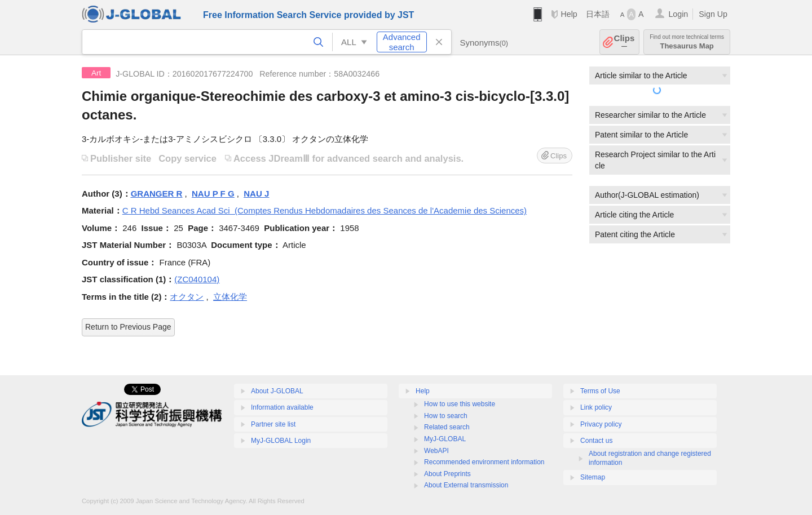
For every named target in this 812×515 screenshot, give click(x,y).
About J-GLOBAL (277, 391)
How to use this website (460, 404)
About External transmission (466, 485)
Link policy (596, 407)
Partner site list (273, 424)
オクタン (187, 297)
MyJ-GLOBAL (445, 439)
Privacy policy (601, 424)
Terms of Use (600, 391)
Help (569, 14)
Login (678, 14)
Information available (282, 407)
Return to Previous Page (128, 327)
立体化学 (230, 297)
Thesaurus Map (687, 42)
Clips (625, 42)
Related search (447, 427)
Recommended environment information (484, 462)
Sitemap (593, 477)
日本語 (598, 14)
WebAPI (436, 451)
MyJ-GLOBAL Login (281, 441)
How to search (446, 416)
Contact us (596, 441)
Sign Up (713, 14)
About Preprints (447, 474)
